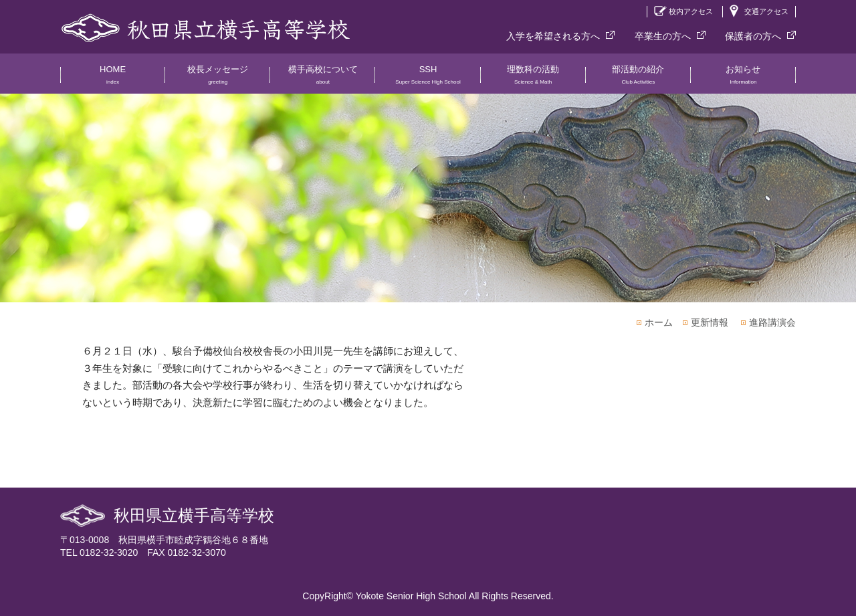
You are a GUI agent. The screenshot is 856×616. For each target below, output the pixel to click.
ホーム (659, 322)
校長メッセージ (218, 79)
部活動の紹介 (638, 79)
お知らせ (743, 79)
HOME (113, 79)
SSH (428, 79)
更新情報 (710, 322)
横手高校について (323, 79)
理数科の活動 (533, 79)
